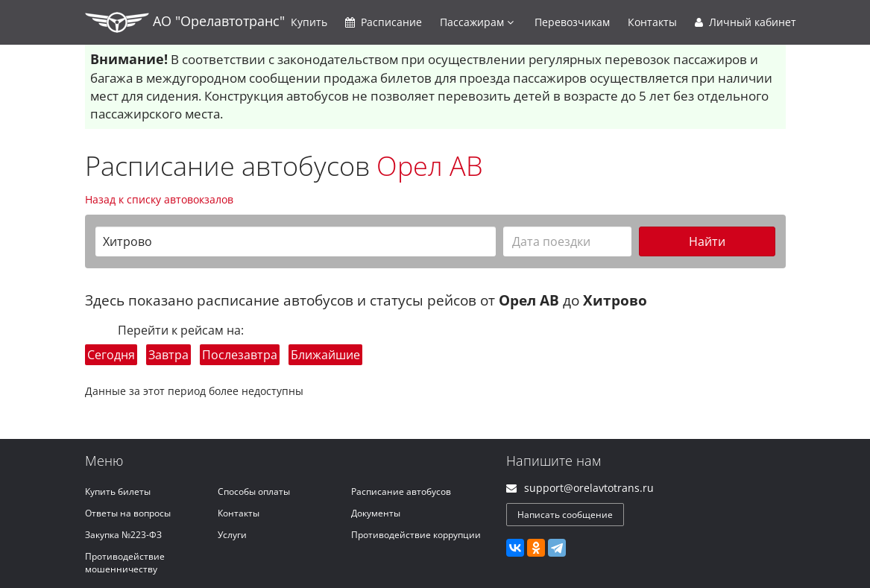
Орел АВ (430, 166)
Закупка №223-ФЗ (123, 535)
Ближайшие (325, 355)
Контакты (652, 22)
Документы (376, 513)
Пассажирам (477, 22)
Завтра (168, 355)
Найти (707, 241)
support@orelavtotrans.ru (589, 488)
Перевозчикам (572, 22)
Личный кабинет (746, 22)
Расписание (384, 22)
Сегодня (111, 355)
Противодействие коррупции (416, 535)
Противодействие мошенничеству (125, 563)
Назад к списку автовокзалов (159, 199)
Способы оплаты (254, 491)
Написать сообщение (565, 515)
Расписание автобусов (401, 491)
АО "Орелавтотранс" (185, 22)
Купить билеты (118, 491)
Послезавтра (240, 355)
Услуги (232, 535)
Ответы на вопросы (128, 513)
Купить (309, 22)
